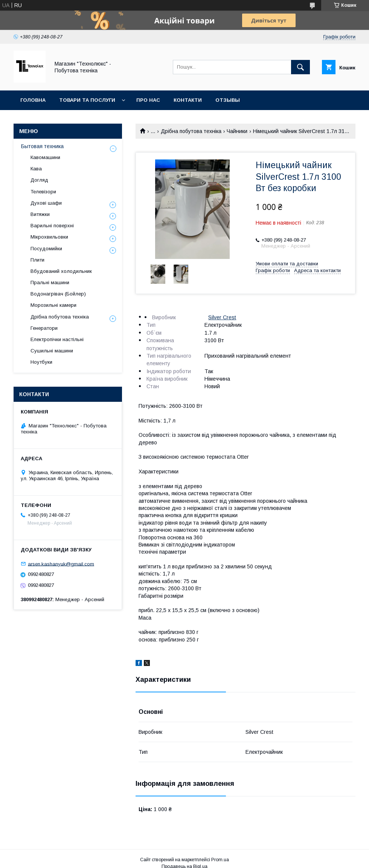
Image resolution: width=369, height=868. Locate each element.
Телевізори (43, 192)
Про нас (148, 100)
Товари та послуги (87, 100)
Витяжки (40, 214)
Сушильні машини (52, 351)
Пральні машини (50, 282)
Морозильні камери (53, 305)
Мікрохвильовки (49, 237)
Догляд (39, 180)
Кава (36, 169)
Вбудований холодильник (61, 271)
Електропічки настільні (57, 339)
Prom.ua (220, 860)
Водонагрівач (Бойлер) (58, 294)
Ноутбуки (41, 362)
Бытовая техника (42, 146)
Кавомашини (45, 157)
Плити (37, 260)
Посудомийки (46, 249)
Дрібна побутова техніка (191, 131)
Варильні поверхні (52, 226)
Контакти (188, 100)
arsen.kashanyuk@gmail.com (61, 564)
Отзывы (228, 100)
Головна (33, 100)
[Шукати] (300, 67)
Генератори (44, 328)
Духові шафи (46, 203)
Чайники (237, 131)
